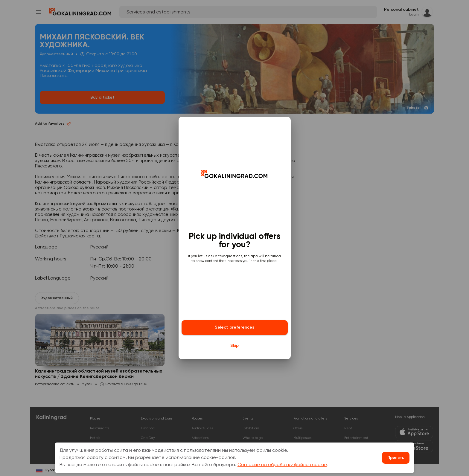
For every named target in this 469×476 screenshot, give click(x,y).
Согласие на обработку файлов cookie (282, 465)
